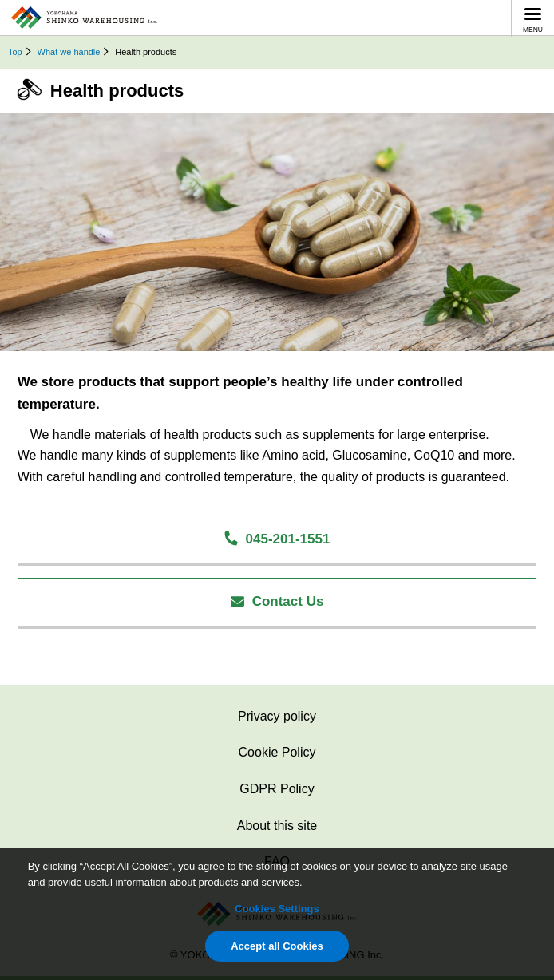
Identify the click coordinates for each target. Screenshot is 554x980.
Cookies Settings (277, 909)
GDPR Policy (277, 789)
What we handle (69, 52)
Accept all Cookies (277, 946)
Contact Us (277, 601)
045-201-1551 (277, 539)
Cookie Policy (277, 752)
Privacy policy (277, 716)
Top (15, 52)
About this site (277, 826)
